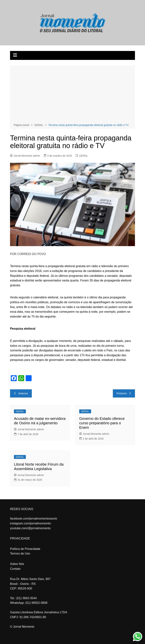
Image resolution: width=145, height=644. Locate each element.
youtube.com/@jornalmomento (30, 528)
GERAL (83, 156)
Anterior (21, 393)
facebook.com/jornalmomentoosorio (34, 519)
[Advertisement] (72, 95)
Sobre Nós (17, 564)
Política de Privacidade (25, 549)
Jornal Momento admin (25, 156)
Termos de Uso (20, 554)
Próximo (124, 393)
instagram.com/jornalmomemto (30, 523)
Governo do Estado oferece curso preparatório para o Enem (102, 423)
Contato (15, 569)
